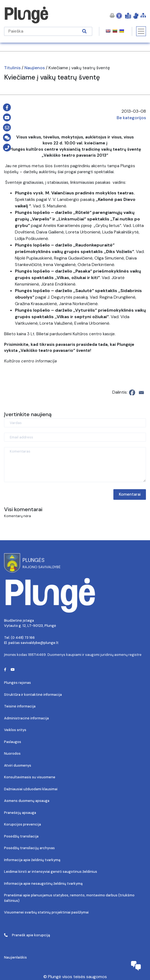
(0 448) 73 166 (23, 638)
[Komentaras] (75, 465)
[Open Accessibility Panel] (119, 15)
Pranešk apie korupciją (27, 935)
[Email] (141, 393)
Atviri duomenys (18, 765)
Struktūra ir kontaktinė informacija (33, 695)
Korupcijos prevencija (23, 824)
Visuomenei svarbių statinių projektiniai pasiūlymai (46, 912)
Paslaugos (13, 742)
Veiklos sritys (15, 730)
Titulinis (12, 68)
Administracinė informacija (26, 718)
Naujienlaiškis (15, 957)
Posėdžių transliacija (21, 836)
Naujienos (35, 68)
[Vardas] (75, 423)
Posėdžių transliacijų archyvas (29, 848)
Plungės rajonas (17, 683)
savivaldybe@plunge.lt (40, 643)
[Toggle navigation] (141, 31)
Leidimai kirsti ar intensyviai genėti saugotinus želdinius (51, 872)
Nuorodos (12, 753)
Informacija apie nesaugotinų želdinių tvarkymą (43, 883)
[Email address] (75, 437)
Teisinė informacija (20, 706)
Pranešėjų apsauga (20, 813)
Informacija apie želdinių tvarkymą (32, 860)
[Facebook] (132, 393)
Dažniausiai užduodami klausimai (31, 789)
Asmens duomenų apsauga (27, 801)
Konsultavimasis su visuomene (30, 777)
